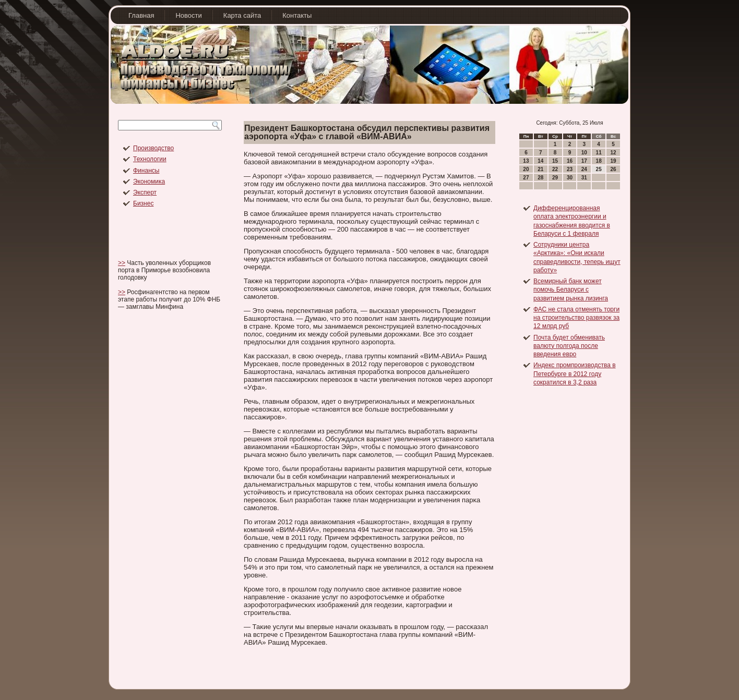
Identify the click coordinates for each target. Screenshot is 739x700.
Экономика (149, 182)
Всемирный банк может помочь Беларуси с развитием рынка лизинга (571, 290)
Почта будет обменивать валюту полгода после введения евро (569, 346)
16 (570, 161)
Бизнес (143, 203)
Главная (141, 15)
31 (584, 178)
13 (526, 161)
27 (526, 178)
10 (584, 153)
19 (613, 161)
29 (555, 178)
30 (570, 178)
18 (599, 161)
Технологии (150, 159)
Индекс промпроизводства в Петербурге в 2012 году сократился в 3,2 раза (575, 374)
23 (570, 169)
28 (540, 178)
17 (584, 161)
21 (540, 169)
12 (613, 153)
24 (584, 169)
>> (122, 263)
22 (555, 169)
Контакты (297, 15)
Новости (188, 15)
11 (599, 153)
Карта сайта (242, 15)
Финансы (146, 171)
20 (526, 169)
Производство (153, 148)
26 (613, 169)
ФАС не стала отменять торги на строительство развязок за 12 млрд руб (576, 318)
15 (555, 161)
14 (540, 161)
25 (599, 169)
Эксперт (145, 192)
